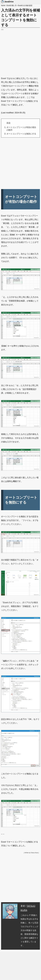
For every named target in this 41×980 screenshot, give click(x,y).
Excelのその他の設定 (25, 5)
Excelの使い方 (11, 5)
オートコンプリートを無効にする (21, 134)
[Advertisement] (20, 52)
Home (3, 5)
